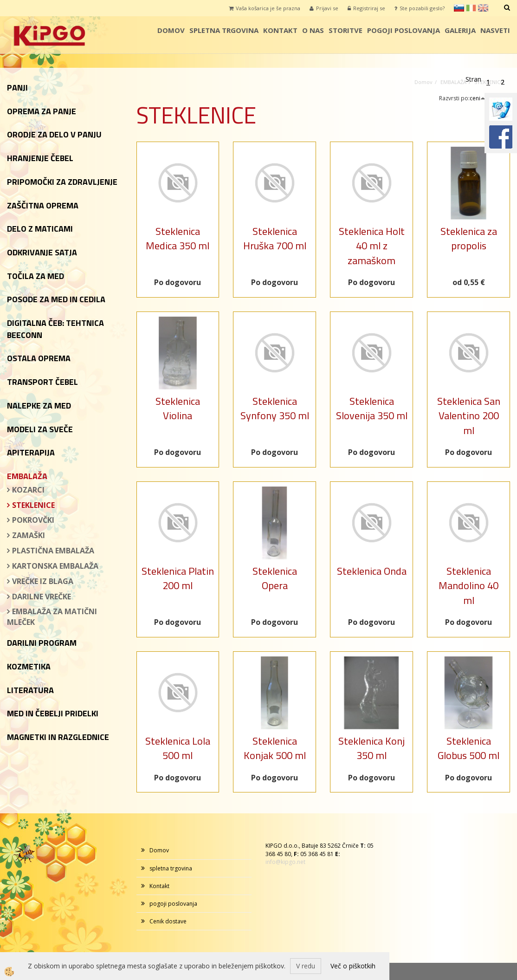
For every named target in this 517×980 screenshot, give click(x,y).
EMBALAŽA (453, 82)
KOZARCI (28, 490)
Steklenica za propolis (469, 238)
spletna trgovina (224, 30)
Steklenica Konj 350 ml (372, 748)
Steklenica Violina (178, 408)
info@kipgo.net (285, 862)
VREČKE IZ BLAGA (43, 581)
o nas (313, 30)
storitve (346, 30)
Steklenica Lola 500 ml (178, 748)
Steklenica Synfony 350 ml (275, 408)
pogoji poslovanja (404, 30)
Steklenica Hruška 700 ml (275, 238)
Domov (171, 30)
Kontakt (280, 30)
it (471, 8)
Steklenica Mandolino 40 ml (469, 586)
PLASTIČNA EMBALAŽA (53, 551)
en (483, 8)
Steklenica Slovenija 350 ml (372, 408)
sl (459, 8)
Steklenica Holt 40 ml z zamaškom (372, 246)
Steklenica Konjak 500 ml (275, 748)
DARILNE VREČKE (42, 597)
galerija (460, 30)
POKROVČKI (33, 520)
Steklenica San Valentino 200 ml (469, 416)
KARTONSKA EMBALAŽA (55, 566)
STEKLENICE (33, 505)
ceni (478, 98)
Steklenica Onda (372, 571)
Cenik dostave (168, 921)
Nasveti (495, 30)
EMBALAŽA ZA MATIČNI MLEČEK (52, 617)
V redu (306, 966)
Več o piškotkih (353, 966)
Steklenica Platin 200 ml (178, 578)
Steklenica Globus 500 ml (469, 748)
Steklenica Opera (275, 578)
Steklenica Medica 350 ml (178, 238)
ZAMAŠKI (29, 535)
